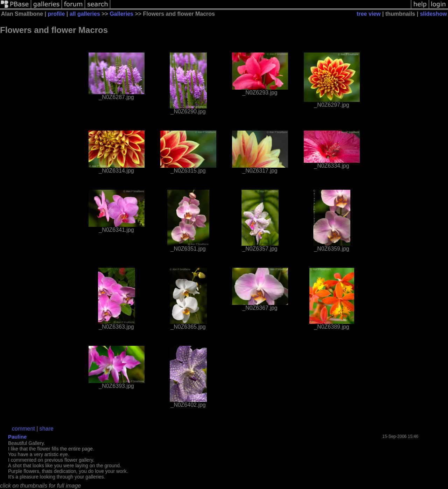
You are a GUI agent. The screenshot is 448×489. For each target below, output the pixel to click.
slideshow (433, 14)
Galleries (121, 14)
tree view (369, 14)
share (47, 429)
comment (23, 429)
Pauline (17, 437)
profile (56, 14)
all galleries (85, 14)
